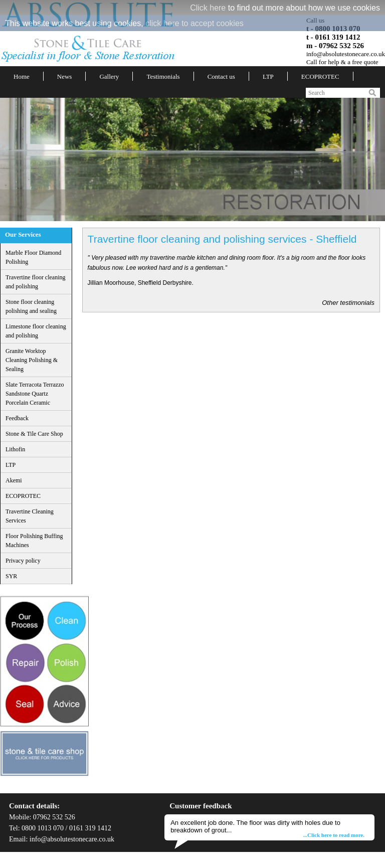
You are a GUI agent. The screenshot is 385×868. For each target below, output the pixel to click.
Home (22, 76)
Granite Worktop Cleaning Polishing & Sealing (32, 360)
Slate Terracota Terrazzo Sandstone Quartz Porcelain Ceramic (35, 394)
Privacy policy (23, 561)
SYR (11, 576)
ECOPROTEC (320, 76)
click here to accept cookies (195, 23)
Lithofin (15, 449)
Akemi (14, 480)
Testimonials (163, 76)
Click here (208, 8)
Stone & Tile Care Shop (34, 434)
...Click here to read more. (334, 835)
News (65, 76)
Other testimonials (348, 303)
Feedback (17, 418)
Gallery (109, 76)
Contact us (221, 76)
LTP (268, 76)
